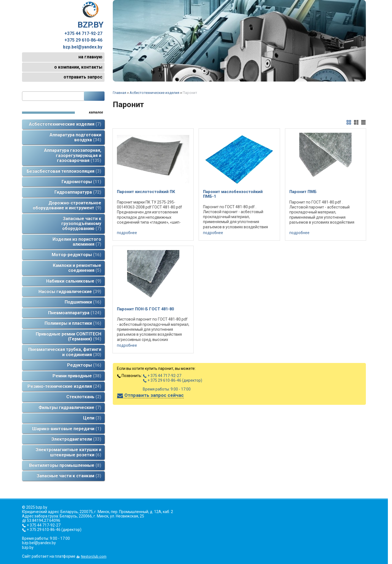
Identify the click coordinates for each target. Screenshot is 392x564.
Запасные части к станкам (69, 476)
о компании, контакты (78, 67)
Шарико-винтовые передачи (67, 429)
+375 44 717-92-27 (83, 34)
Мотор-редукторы (76, 255)
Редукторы (84, 365)
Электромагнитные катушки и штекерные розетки (68, 452)
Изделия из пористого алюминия (77, 242)
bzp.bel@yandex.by (83, 47)
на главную (90, 57)
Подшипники (83, 302)
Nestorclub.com (94, 556)
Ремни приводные (77, 376)
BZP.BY (91, 15)
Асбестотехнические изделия (65, 124)
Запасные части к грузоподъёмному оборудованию (81, 224)
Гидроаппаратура (78, 192)
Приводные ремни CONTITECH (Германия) (68, 336)
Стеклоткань (84, 397)
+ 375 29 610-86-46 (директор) (172, 380)
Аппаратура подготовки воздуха (75, 137)
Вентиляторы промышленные (65, 465)
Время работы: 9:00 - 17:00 (167, 389)
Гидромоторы (81, 182)
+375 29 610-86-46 (83, 40)
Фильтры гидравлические (70, 407)
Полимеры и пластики (73, 323)
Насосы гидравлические (70, 292)
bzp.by (28, 547)
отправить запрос (83, 77)
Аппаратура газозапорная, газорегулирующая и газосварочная (73, 155)
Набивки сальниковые (74, 281)
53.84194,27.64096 (44, 520)
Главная (120, 93)
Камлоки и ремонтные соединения (77, 268)
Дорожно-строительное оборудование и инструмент (67, 205)
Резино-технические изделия (64, 386)
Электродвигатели (76, 439)
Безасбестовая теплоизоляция (64, 171)
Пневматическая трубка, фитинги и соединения (65, 352)
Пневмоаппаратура (75, 313)
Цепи (92, 418)
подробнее (127, 233)
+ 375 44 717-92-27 (162, 376)
